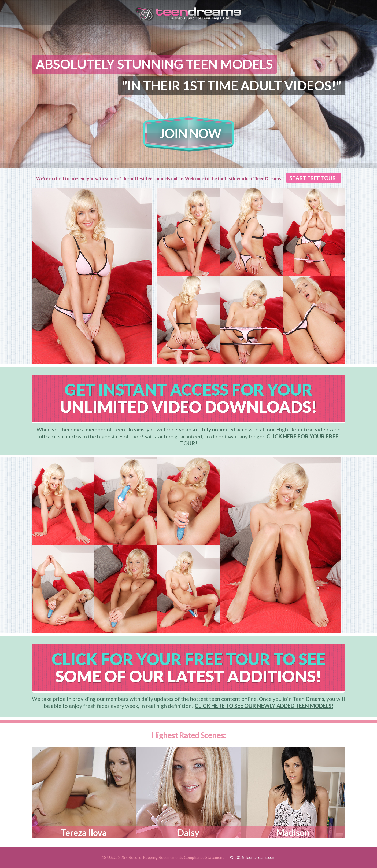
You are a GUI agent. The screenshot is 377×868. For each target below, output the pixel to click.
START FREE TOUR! (314, 178)
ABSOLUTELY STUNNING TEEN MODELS (154, 64)
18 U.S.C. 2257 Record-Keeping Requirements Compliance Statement (163, 857)
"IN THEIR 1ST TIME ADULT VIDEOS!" (232, 85)
